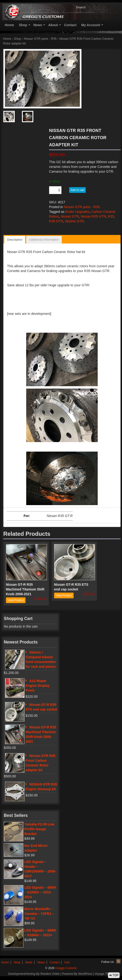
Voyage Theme (104, 974)
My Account (91, 25)
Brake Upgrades (77, 212)
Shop (23, 25)
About (53, 25)
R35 (111, 216)
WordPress (85, 974)
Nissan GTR (70, 216)
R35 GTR (56, 221)
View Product (16, 600)
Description (15, 240)
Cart (67, 962)
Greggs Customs (66, 968)
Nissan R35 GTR (93, 216)
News (38, 25)
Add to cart (77, 190)
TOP (114, 975)
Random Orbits (50, 974)
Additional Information (44, 240)
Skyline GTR (74, 221)
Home (9, 25)
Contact (70, 25)
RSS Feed (118, 961)
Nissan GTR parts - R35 (40, 39)
